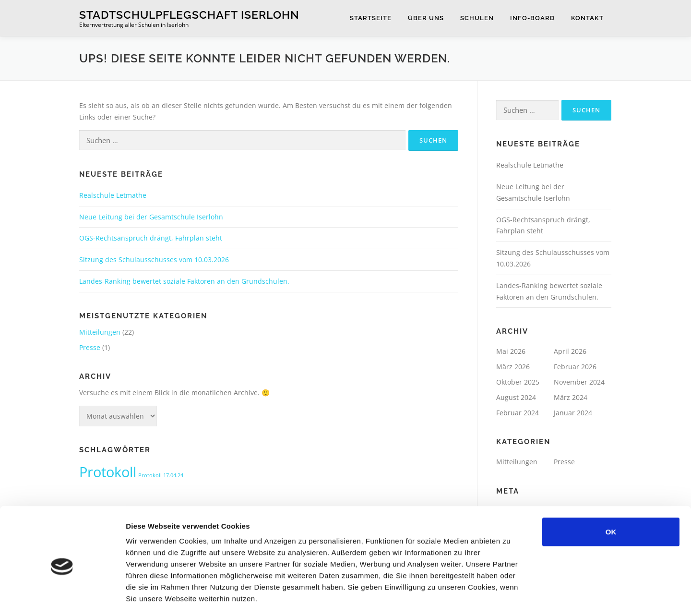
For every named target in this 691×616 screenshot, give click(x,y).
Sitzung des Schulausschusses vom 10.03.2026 (154, 260)
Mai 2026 (511, 351)
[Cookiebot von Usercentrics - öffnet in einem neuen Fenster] (62, 597)
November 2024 (579, 382)
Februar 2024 (518, 413)
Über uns (426, 18)
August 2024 (516, 397)
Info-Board (532, 18)
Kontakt (587, 18)
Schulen (477, 18)
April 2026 (570, 351)
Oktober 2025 (518, 382)
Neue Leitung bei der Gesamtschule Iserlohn (151, 217)
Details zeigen (510, 597)
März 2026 (513, 367)
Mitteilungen (100, 332)
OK (611, 491)
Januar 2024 (573, 413)
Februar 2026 (575, 367)
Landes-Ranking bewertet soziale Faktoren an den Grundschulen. (184, 281)
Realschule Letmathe (113, 195)
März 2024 (571, 397)
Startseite (371, 18)
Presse (90, 347)
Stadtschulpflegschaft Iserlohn (189, 15)
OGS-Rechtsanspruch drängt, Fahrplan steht (151, 238)
